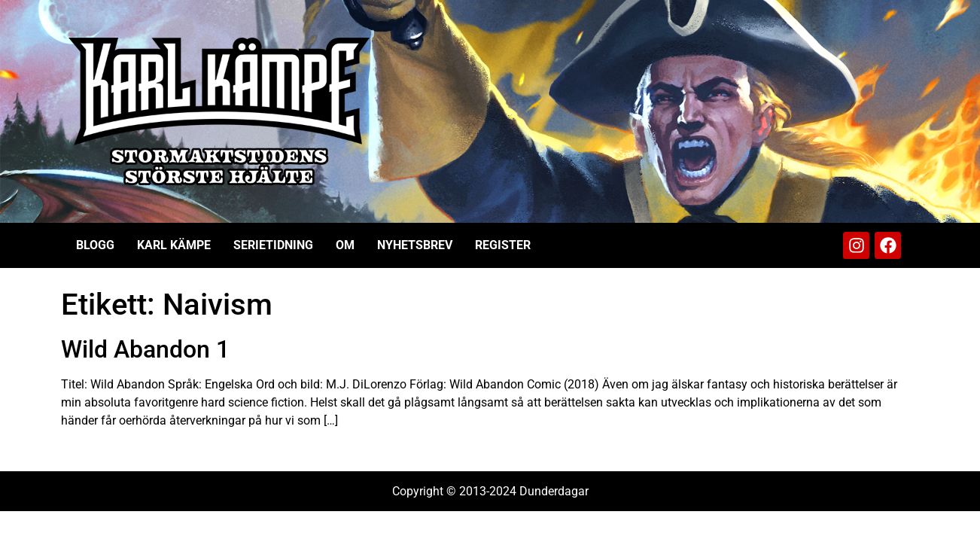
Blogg (95, 245)
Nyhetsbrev (415, 245)
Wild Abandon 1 (145, 349)
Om (345, 245)
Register (503, 245)
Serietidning (273, 245)
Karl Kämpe (174, 245)
